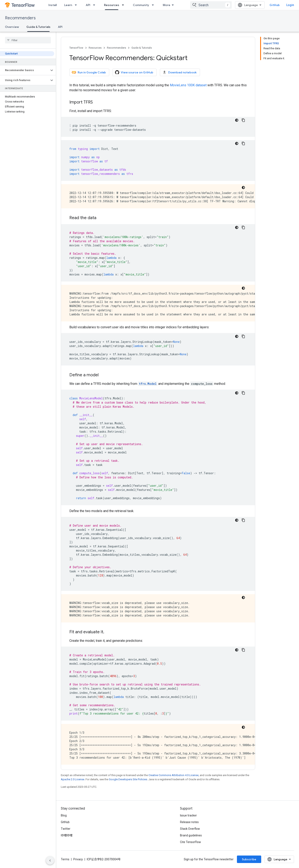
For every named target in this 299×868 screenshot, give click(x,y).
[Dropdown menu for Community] (154, 5)
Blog (64, 815)
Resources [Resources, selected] (112, 5)
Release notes (189, 822)
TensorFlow (76, 48)
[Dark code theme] (237, 120)
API (88, 5)
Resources (95, 48)
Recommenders (20, 18)
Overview (12, 27)
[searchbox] (28, 40)
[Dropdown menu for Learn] (77, 5)
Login (290, 5)
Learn (68, 5)
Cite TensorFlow (191, 842)
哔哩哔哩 (67, 835)
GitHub (275, 5)
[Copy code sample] (243, 120)
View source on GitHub (134, 72)
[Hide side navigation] (50, 861)
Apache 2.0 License (73, 779)
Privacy (78, 859)
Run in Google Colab (89, 72)
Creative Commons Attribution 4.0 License (173, 775)
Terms (65, 859)
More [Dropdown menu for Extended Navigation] (167, 5)
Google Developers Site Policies (128, 779)
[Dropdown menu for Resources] (124, 5)
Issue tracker (188, 815)
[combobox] (211, 5)
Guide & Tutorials (142, 48)
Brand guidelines (191, 835)
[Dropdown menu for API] (95, 5)
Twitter (66, 829)
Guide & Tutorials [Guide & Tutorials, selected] (38, 27)
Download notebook (180, 72)
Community (141, 5)
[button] (25, 70)
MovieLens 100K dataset (188, 85)
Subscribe (249, 859)
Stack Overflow (190, 829)
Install (53, 5)
